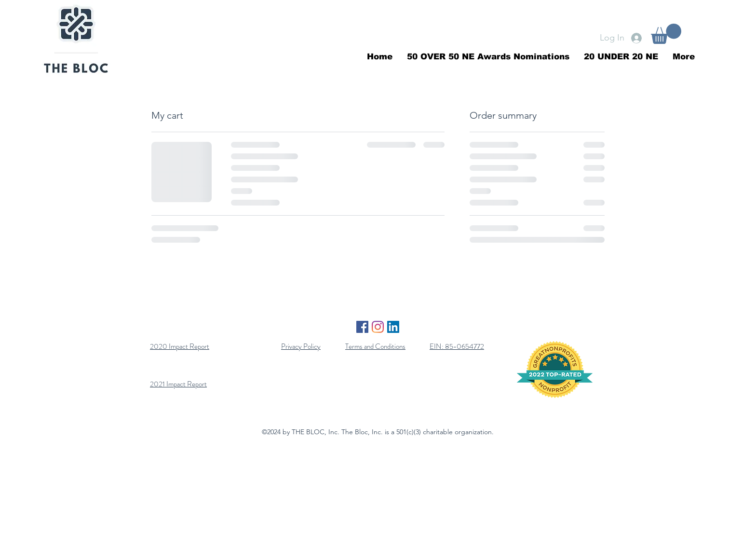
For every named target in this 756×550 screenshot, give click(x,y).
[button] (666, 34)
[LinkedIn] (393, 327)
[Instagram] (378, 327)
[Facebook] (362, 327)
